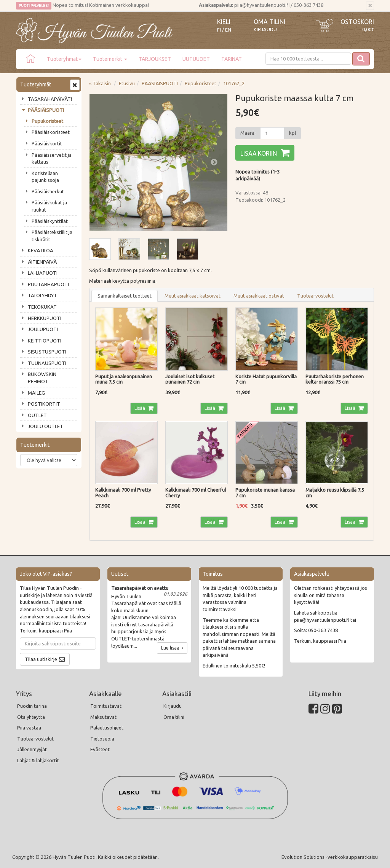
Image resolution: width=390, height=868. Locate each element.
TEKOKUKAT (42, 307)
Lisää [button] (140, 408)
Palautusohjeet (107, 728)
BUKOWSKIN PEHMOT (42, 378)
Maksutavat (103, 717)
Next (214, 162)
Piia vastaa (29, 728)
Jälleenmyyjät (32, 749)
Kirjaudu (265, 29)
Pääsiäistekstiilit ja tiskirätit (52, 236)
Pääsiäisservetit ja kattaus (52, 158)
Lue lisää (172, 648)
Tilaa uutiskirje (41, 659)
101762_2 (234, 83)
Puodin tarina (32, 706)
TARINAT (232, 59)
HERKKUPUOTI (45, 318)
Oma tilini (269, 22)
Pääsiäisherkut (48, 191)
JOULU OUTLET (46, 426)
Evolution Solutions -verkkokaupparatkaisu (330, 857)
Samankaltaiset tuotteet (125, 296)
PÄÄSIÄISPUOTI (46, 110)
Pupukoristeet (47, 121)
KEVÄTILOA (41, 250)
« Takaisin (100, 83)
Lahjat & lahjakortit (38, 760)
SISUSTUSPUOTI (47, 352)
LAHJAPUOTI (43, 273)
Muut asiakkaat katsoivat (193, 296)
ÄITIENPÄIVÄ (42, 262)
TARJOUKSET (155, 59)
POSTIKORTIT (44, 404)
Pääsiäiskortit (47, 143)
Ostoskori (357, 22)
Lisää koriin (259, 153)
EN (228, 30)
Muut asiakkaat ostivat (259, 296)
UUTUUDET (196, 59)
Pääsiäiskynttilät (50, 221)
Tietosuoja (102, 739)
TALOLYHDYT (42, 295)
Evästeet (100, 749)
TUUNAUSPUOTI (47, 363)
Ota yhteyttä (31, 717)
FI (219, 30)
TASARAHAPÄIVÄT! (50, 99)
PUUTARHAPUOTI (48, 284)
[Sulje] (370, 6)
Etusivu (127, 83)
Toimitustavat (106, 706)
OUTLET (37, 415)
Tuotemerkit (110, 59)
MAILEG (36, 393)
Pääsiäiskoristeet (51, 132)
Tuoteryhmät (64, 59)
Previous (103, 162)
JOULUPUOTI (43, 329)
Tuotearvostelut (315, 296)
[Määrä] (272, 133)
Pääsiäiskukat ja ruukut (49, 206)
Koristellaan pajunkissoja (45, 177)
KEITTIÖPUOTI (45, 341)
